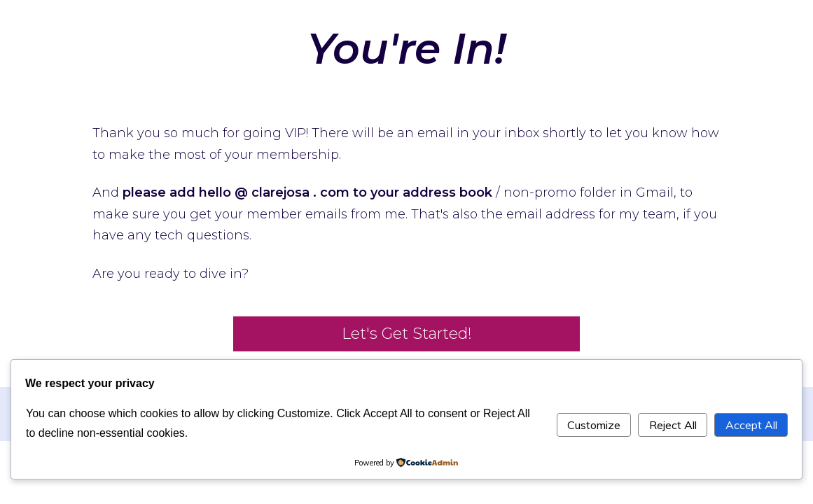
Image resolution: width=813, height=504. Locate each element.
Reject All (673, 425)
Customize (594, 425)
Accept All (751, 425)
